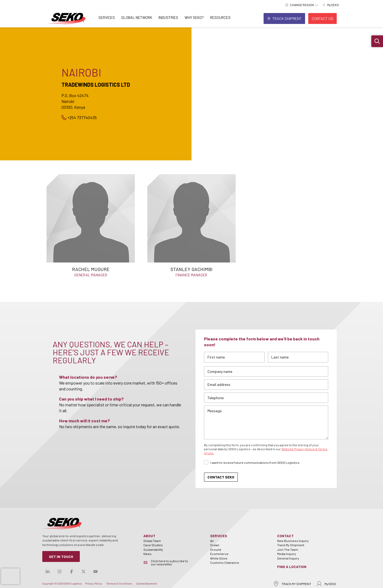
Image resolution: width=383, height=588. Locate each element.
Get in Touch (61, 556)
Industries (168, 17)
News (147, 554)
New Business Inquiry (293, 541)
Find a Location (292, 567)
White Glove (219, 558)
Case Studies (153, 545)
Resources (220, 17)
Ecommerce (219, 554)
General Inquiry (288, 558)
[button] (377, 41)
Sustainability (153, 549)
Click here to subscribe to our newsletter (169, 562)
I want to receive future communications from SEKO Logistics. (255, 462)
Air (212, 541)
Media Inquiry (287, 554)
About (149, 536)
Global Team (152, 541)
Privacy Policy (94, 583)
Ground (216, 549)
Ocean (215, 545)
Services (107, 17)
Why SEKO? (194, 17)
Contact (285, 536)
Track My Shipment (291, 545)
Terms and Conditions (119, 583)
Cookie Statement (147, 583)
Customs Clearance (225, 562)
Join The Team (288, 549)
